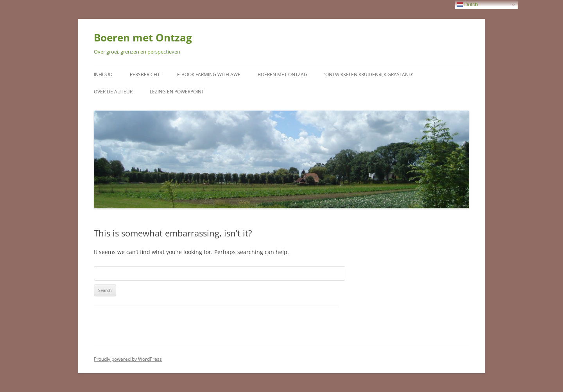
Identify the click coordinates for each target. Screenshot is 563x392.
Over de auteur (113, 92)
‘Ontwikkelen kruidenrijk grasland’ (369, 74)
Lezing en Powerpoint (177, 92)
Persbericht (145, 74)
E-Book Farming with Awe (209, 74)
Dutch (467, 5)
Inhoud (103, 74)
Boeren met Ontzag (143, 38)
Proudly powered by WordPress (128, 359)
